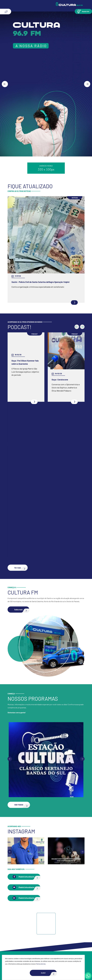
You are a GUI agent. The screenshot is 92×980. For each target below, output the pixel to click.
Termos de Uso (41, 964)
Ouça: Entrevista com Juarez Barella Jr (29, 534)
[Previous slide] (10, 759)
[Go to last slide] (5, 84)
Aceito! (49, 973)
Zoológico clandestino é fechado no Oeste (30, 282)
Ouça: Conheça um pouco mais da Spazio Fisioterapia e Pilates (40, 420)
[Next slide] (87, 84)
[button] (83, 11)
